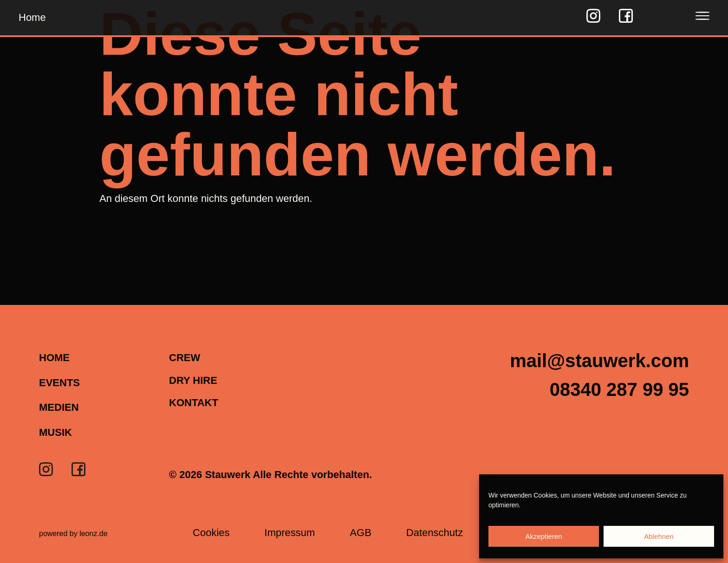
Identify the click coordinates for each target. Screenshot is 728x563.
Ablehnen (659, 536)
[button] (619, 389)
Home (32, 17)
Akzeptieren (543, 536)
